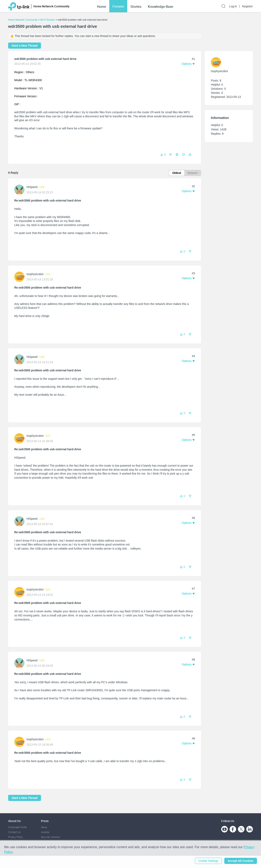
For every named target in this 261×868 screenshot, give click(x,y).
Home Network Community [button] (51, 6)
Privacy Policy (15, 837)
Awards (45, 832)
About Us (14, 821)
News (44, 827)
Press (45, 821)
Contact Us (14, 832)
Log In (233, 6)
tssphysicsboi (35, 274)
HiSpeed (32, 187)
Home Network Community (23, 20)
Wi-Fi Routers (48, 20)
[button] (190, 155)
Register (247, 6)
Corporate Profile (17, 827)
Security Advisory (51, 837)
